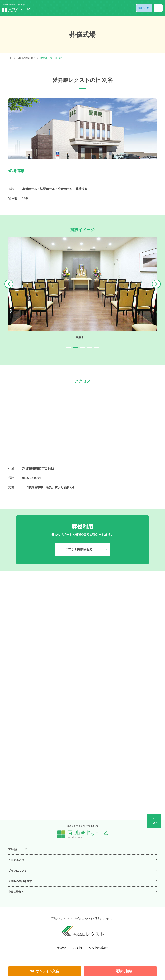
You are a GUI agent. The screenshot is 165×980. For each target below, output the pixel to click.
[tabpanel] (82, 288)
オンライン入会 (47, 971)
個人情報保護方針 (98, 948)
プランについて (17, 871)
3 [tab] (82, 348)
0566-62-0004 (31, 478)
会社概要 (62, 948)
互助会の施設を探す (26, 58)
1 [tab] (69, 348)
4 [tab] (89, 348)
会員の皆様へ (16, 892)
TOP (10, 58)
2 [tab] (76, 348)
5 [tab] (96, 348)
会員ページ (143, 8)
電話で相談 (124, 971)
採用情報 (78, 948)
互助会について (17, 849)
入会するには (16, 860)
